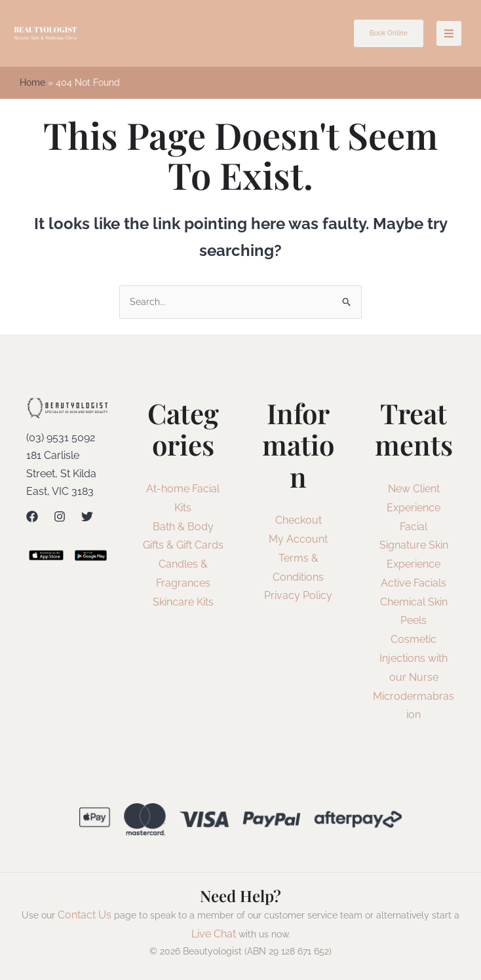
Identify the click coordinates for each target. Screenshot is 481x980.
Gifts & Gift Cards (183, 546)
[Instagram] (60, 517)
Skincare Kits (183, 603)
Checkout (298, 521)
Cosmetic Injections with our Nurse (414, 660)
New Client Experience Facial (414, 509)
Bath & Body (183, 527)
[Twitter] (87, 517)
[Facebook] (32, 517)
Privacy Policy (298, 597)
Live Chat (214, 935)
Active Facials (414, 584)
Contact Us (85, 916)
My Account (298, 540)
